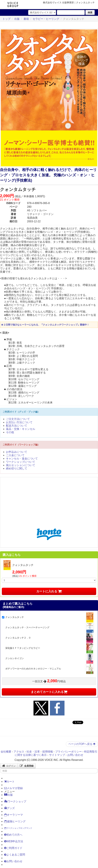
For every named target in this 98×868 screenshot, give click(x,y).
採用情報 (48, 752)
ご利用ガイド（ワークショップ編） (21, 445)
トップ (6, 19)
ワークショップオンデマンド (18, 828)
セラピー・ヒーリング (46, 19)
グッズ (9, 808)
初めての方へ (13, 835)
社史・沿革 (33, 752)
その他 (10, 432)
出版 (17, 19)
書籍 (26, 19)
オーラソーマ (14, 815)
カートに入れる (49, 591)
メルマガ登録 (13, 788)
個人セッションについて (21, 465)
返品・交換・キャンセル (21, 429)
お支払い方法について (19, 422)
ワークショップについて (21, 462)
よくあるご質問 (15, 855)
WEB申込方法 (14, 841)
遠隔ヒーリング (15, 821)
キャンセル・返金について (22, 459)
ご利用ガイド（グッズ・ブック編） (21, 412)
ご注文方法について (18, 419)
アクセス (19, 752)
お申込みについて (17, 452)
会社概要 (6, 752)
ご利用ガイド (13, 848)
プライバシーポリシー (68, 752)
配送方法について (17, 426)
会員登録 (27, 766)
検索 (90, 12)
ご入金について (15, 455)
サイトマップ (57, 755)
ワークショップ (15, 801)
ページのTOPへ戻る (82, 744)
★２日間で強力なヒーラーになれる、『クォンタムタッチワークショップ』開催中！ (45, 325)
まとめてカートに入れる (49, 692)
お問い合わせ (75, 755)
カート (9, 782)
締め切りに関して (17, 468)
